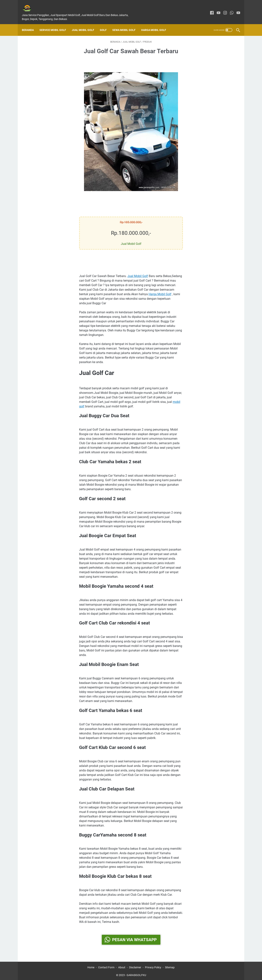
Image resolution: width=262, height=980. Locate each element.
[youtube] (216, 9)
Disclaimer (135, 966)
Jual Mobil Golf (86, 24)
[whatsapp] (229, 9)
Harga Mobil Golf (156, 24)
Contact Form (106, 966)
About (122, 966)
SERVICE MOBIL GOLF (55, 24)
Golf (106, 24)
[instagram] (222, 9)
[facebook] (209, 9)
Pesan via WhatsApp (134, 936)
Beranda (30, 24)
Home (91, 966)
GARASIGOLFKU (136, 974)
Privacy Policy (153, 966)
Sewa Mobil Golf (127, 24)
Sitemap (170, 966)
